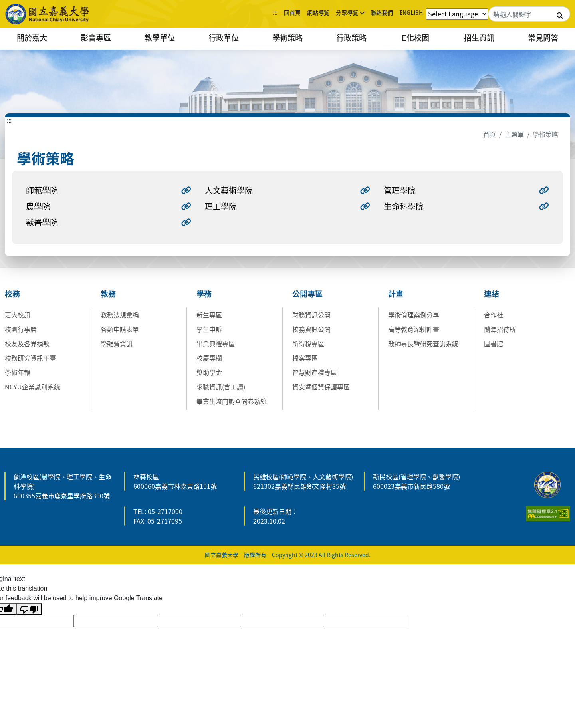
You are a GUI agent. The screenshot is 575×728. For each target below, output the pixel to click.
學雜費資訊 (117, 343)
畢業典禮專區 (216, 343)
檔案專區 (305, 358)
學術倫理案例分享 (414, 315)
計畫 (396, 294)
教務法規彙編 (120, 315)
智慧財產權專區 (315, 372)
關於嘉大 (32, 38)
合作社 (494, 315)
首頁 (490, 134)
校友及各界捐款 (27, 343)
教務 (108, 294)
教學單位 (160, 38)
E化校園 (415, 38)
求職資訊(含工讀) (221, 387)
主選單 (514, 134)
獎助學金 (209, 372)
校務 (12, 294)
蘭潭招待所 (500, 329)
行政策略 (351, 38)
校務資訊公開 (311, 329)
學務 (204, 294)
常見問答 (543, 38)
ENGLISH (411, 12)
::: (275, 12)
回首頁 (292, 12)
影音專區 (96, 38)
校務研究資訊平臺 (30, 358)
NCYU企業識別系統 (33, 387)
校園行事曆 (21, 329)
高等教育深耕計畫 (414, 329)
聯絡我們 (382, 12)
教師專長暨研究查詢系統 (423, 343)
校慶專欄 (209, 358)
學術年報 (18, 372)
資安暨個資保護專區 (321, 387)
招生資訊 (479, 38)
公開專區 (307, 294)
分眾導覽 (347, 12)
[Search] (529, 14)
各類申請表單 (120, 329)
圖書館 (494, 343)
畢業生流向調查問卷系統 (232, 401)
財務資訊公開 (311, 315)
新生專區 (209, 315)
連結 (492, 294)
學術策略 (287, 38)
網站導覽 (318, 12)
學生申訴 (209, 329)
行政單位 (224, 38)
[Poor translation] (29, 609)
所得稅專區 (308, 343)
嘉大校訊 (18, 315)
